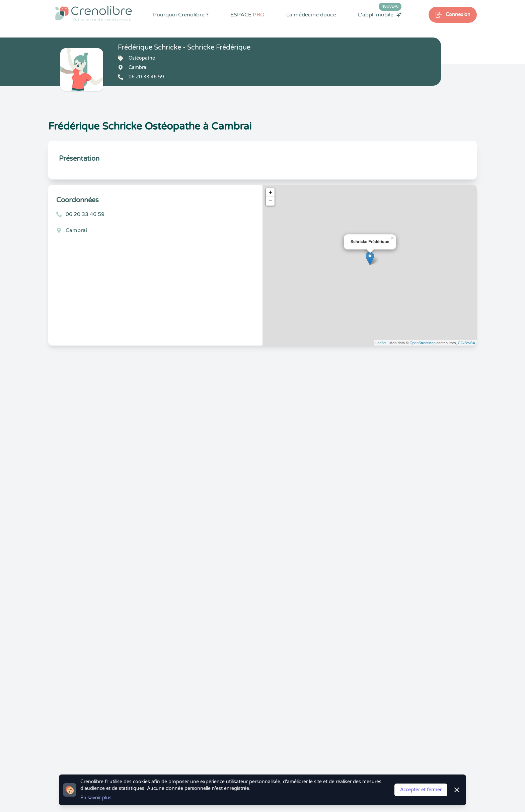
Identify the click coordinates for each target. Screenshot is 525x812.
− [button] (270, 201)
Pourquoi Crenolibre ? (181, 15)
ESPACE (247, 15)
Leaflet (381, 343)
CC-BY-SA (466, 343)
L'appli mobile (380, 14)
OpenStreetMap (423, 343)
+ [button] (270, 193)
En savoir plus (96, 798)
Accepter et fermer (421, 790)
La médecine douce (311, 15)
